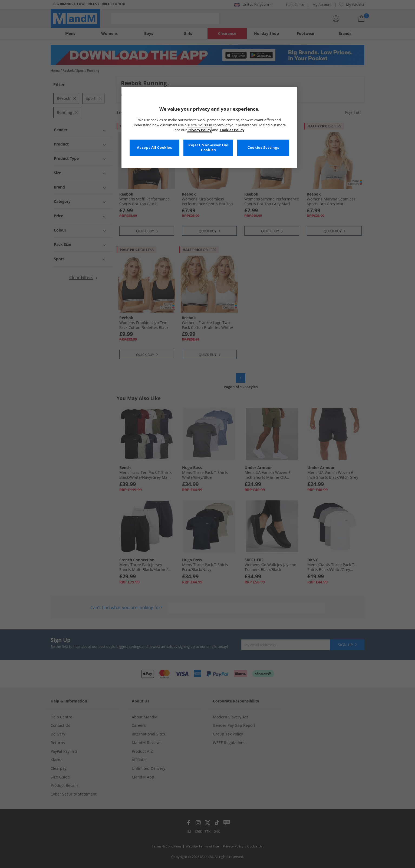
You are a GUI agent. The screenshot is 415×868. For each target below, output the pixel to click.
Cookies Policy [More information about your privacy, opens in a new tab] (232, 130)
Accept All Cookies (154, 148)
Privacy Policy (199, 130)
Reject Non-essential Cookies (208, 148)
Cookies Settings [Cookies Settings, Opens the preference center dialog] (263, 148)
